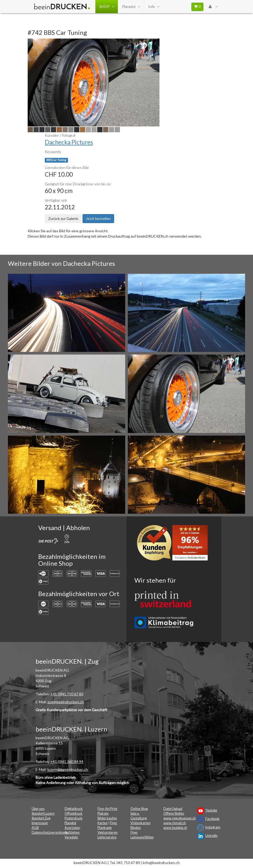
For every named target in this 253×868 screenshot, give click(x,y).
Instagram (213, 827)
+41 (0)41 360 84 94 (67, 761)
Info (154, 7)
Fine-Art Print (107, 809)
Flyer (114, 823)
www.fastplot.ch (175, 828)
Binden (136, 828)
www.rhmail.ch (175, 823)
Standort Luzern (43, 813)
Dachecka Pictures (69, 142)
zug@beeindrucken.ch (66, 702)
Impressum (40, 823)
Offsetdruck (74, 813)
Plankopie (105, 828)
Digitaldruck (74, 809)
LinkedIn (211, 836)
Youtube (211, 810)
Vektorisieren (108, 832)
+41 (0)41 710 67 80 (67, 694)
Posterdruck (74, 818)
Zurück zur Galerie (63, 218)
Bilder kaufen (107, 818)
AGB (35, 828)
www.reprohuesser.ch (180, 818)
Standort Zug (41, 818)
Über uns (38, 809)
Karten (103, 823)
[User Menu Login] (213, 7)
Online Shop (139, 809)
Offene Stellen (174, 813)
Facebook (212, 819)
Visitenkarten (140, 823)
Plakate (103, 813)
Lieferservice (107, 837)
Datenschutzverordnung (50, 832)
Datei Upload (173, 809)
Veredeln (71, 837)
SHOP (107, 7)
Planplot (131, 7)
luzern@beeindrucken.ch (68, 769)
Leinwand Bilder (142, 837)
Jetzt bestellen (98, 218)
